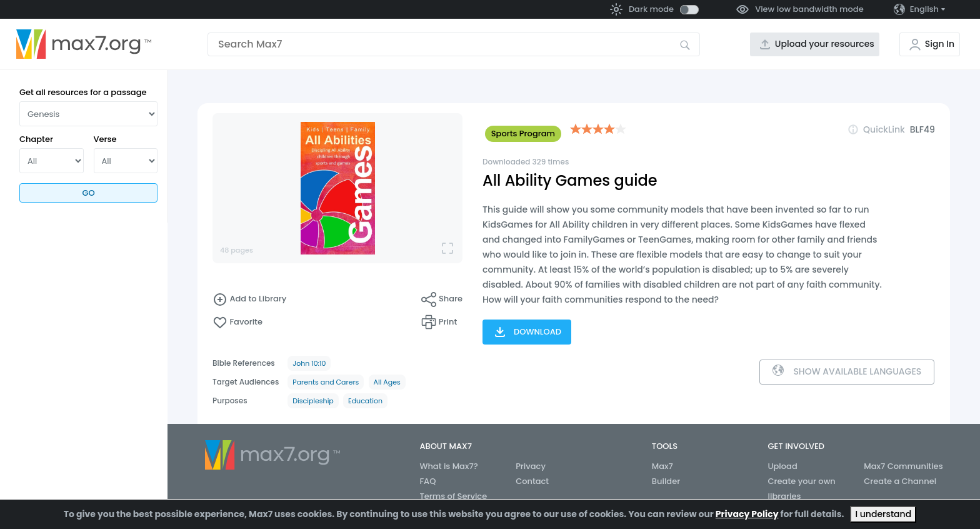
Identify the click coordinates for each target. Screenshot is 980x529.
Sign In (940, 44)
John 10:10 (309, 363)
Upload (783, 466)
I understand (883, 514)
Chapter (36, 139)
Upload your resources (825, 44)
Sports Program (523, 134)
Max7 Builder (666, 474)
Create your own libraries (802, 489)
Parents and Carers (326, 382)
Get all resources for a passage (83, 92)
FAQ (427, 481)
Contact (532, 481)
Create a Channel (900, 481)
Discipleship (313, 401)
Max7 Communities (903, 466)
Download (527, 332)
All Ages (387, 382)
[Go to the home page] (84, 44)
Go (88, 193)
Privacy (531, 466)
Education (365, 401)
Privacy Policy (747, 514)
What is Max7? (448, 466)
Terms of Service (453, 496)
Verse (105, 139)
